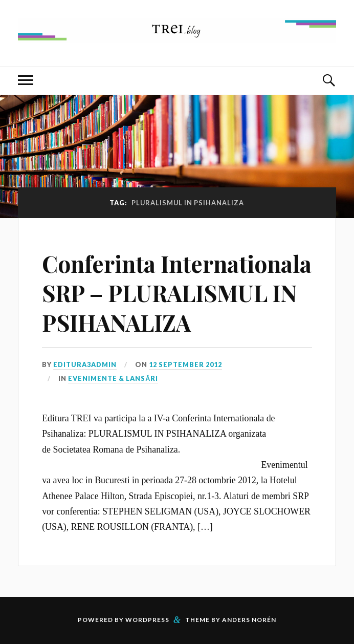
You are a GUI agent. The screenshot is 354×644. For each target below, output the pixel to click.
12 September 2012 (185, 364)
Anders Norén (249, 620)
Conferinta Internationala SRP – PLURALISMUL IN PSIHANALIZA (177, 293)
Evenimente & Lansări (113, 378)
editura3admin (85, 364)
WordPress (147, 620)
